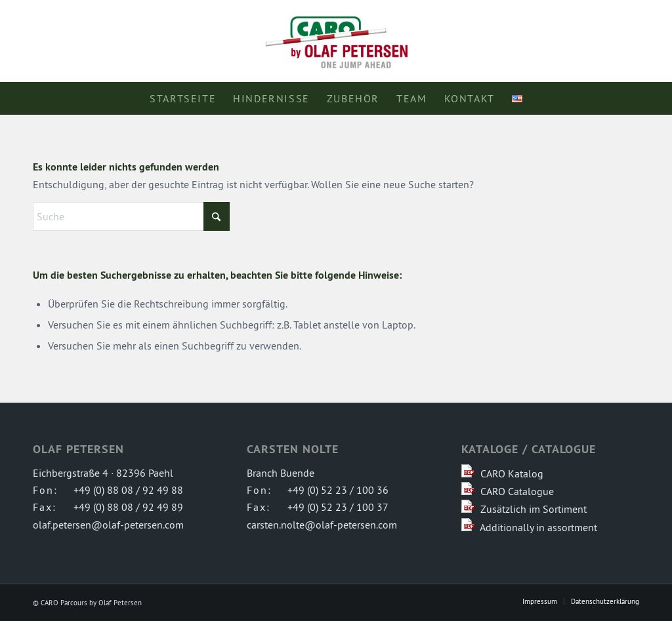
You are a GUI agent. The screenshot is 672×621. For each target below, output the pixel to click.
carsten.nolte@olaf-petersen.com (322, 525)
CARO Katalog (512, 473)
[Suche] (131, 216)
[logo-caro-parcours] (336, 41)
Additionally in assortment (538, 527)
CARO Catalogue (517, 491)
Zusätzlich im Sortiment (534, 509)
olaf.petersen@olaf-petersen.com (108, 525)
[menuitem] (183, 98)
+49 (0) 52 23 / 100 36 (338, 490)
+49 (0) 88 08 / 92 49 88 (128, 490)
